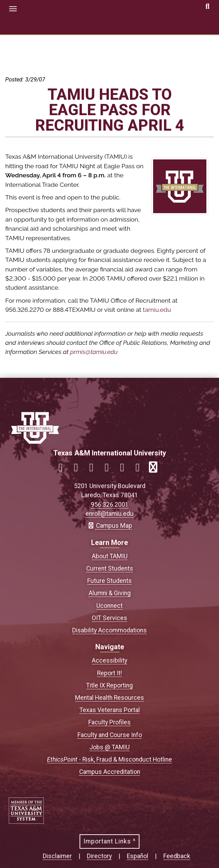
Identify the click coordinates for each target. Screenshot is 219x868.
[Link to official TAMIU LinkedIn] (110, 469)
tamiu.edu (157, 310)
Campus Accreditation (110, 772)
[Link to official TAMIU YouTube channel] (125, 469)
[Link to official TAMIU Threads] (141, 469)
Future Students (109, 581)
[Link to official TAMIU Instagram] (79, 469)
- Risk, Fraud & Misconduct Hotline (109, 759)
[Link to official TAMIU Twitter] (94, 469)
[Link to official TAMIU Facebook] (63, 469)
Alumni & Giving (110, 593)
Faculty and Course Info (110, 735)
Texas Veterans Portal (110, 710)
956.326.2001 (110, 505)
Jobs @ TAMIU (109, 747)
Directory (99, 856)
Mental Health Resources (109, 698)
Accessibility (109, 660)
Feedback (177, 856)
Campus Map (109, 526)
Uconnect (109, 606)
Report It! (109, 673)
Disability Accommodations (109, 630)
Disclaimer (57, 856)
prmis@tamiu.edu (94, 352)
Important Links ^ (109, 841)
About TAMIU (110, 556)
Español (138, 856)
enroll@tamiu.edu (109, 514)
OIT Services (109, 618)
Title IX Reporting (109, 685)
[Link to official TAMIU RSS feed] (156, 469)
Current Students (110, 568)
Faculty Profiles (109, 722)
